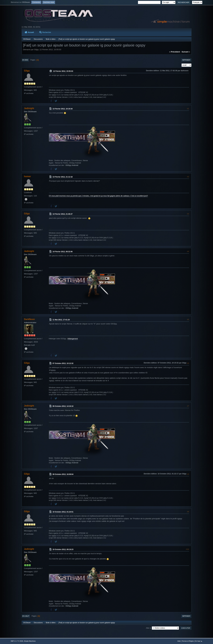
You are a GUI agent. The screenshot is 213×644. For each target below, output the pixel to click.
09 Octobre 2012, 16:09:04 (63, 474)
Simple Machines (30, 641)
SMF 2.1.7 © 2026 (17, 641)
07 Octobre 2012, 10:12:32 (63, 363)
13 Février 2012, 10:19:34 (62, 109)
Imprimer (186, 60)
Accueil (29, 32)
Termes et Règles (188, 641)
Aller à (148, 628)
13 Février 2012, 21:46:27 (62, 214)
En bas (25, 60)
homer (28, 176)
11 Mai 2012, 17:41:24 (61, 320)
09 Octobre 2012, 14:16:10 (63, 406)
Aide (179, 641)
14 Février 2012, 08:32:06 (62, 252)
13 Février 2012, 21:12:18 (62, 177)
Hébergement (73, 339)
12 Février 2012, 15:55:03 (63, 71)
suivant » (186, 52)
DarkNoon (29, 319)
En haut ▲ (199, 641)
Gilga (27, 71)
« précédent (175, 52)
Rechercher (45, 32)
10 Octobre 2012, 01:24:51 (63, 512)
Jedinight (29, 108)
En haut (26, 616)
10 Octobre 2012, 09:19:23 (63, 549)
